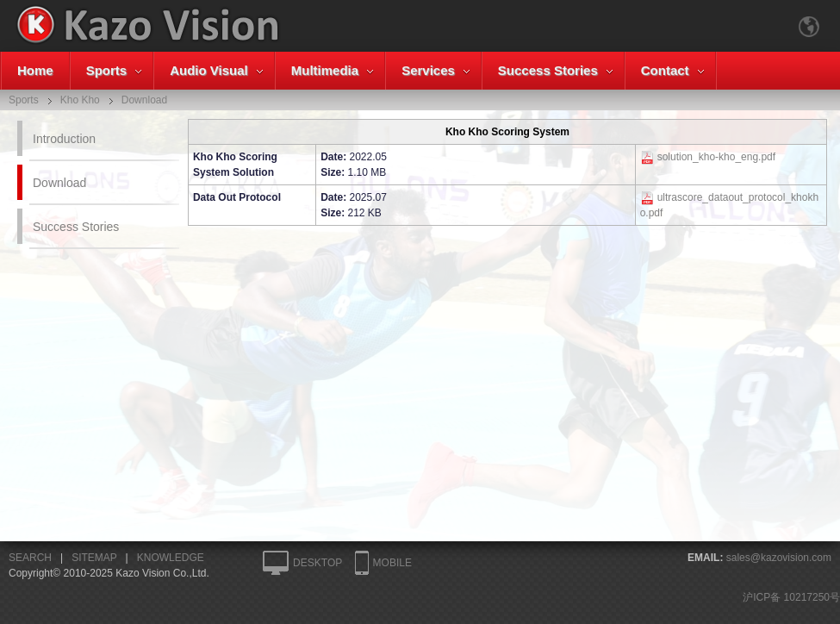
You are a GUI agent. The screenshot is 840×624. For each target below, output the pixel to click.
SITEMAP (94, 558)
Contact (665, 70)
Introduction (64, 139)
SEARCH (30, 558)
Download (59, 183)
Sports (107, 70)
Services (428, 70)
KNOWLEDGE (171, 558)
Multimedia (325, 70)
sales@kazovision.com (779, 558)
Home (35, 70)
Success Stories (548, 70)
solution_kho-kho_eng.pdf (716, 157)
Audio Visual (209, 70)
